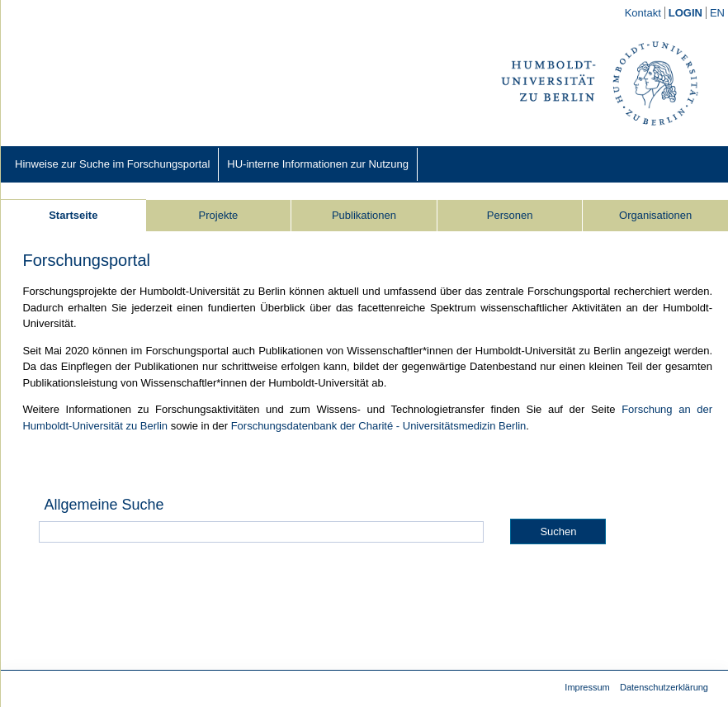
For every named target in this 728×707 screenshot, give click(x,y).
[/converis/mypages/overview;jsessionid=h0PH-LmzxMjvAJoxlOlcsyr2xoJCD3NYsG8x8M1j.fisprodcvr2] (686, 13)
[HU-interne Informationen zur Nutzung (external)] (318, 164)
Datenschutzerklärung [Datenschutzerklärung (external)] (664, 687)
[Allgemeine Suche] (261, 532)
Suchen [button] (558, 531)
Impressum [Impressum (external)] (587, 687)
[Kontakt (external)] (643, 13)
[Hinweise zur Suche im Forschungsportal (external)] (112, 164)
